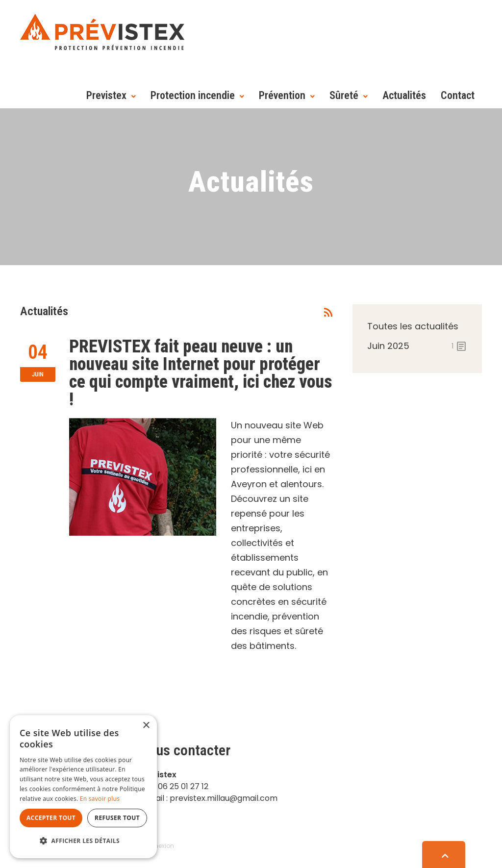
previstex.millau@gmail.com (224, 798)
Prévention (282, 95)
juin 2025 (417, 346)
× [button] (146, 726)
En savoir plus (100, 799)
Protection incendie (193, 95)
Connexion (158, 846)
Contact (458, 95)
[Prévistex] (102, 31)
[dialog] (83, 787)
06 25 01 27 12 (183, 786)
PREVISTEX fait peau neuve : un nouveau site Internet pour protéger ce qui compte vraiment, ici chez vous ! (201, 373)
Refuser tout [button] (117, 818)
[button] (83, 841)
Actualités (404, 95)
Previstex (106, 95)
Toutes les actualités (413, 326)
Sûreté (344, 95)
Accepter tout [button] (51, 818)
